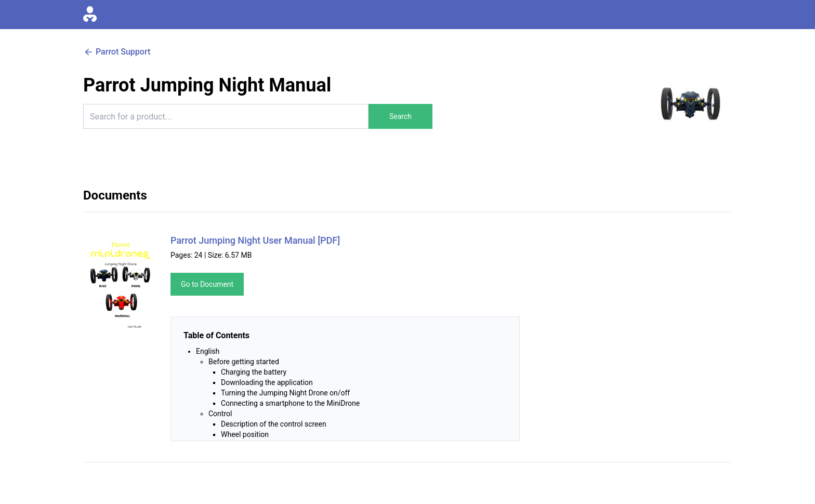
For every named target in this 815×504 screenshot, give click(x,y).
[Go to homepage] (90, 15)
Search (400, 116)
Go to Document (207, 284)
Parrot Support (117, 52)
